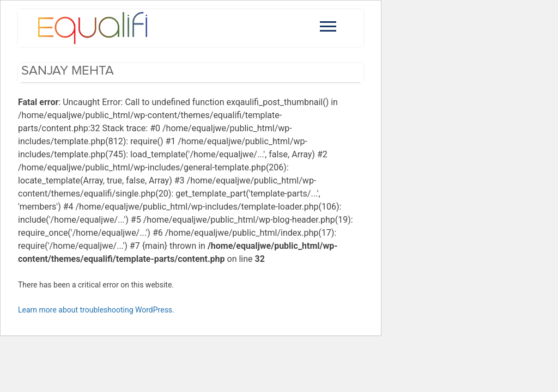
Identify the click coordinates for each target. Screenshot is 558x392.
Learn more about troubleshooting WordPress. (96, 310)
